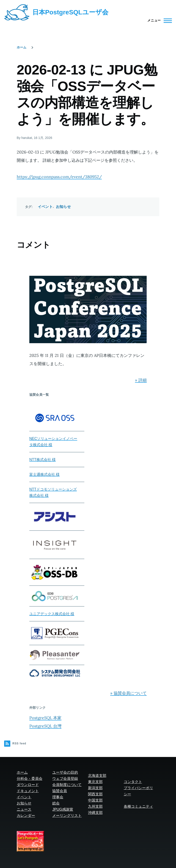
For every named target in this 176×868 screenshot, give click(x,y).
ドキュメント (28, 791)
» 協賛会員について (128, 693)
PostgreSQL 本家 (45, 718)
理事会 (58, 797)
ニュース (24, 809)
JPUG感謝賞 (63, 809)
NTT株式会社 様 (43, 460)
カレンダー (26, 816)
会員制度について (67, 785)
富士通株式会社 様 (44, 474)
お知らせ (63, 207)
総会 (56, 803)
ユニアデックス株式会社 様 (52, 614)
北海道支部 (97, 776)
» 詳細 (141, 380)
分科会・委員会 (30, 779)
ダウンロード (28, 785)
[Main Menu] (158, 21)
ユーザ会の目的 (65, 772)
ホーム (22, 47)
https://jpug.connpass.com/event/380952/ (59, 177)
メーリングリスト (67, 816)
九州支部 (95, 806)
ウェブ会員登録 (65, 779)
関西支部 (95, 794)
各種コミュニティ (138, 806)
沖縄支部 (95, 813)
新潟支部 (95, 788)
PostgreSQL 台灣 (45, 726)
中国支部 (95, 800)
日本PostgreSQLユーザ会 (70, 12)
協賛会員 (60, 791)
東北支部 (95, 782)
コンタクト (133, 782)
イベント (45, 207)
